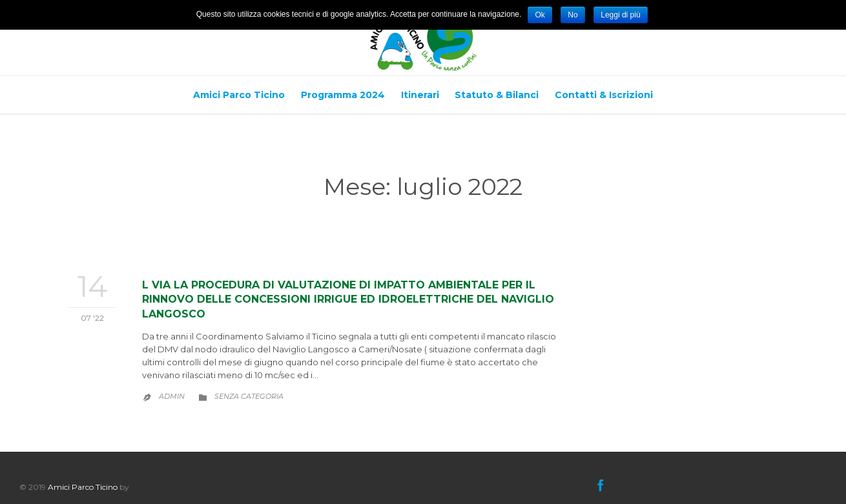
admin (172, 396)
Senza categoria (249, 396)
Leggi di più (620, 15)
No (573, 15)
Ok (540, 15)
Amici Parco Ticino (83, 487)
